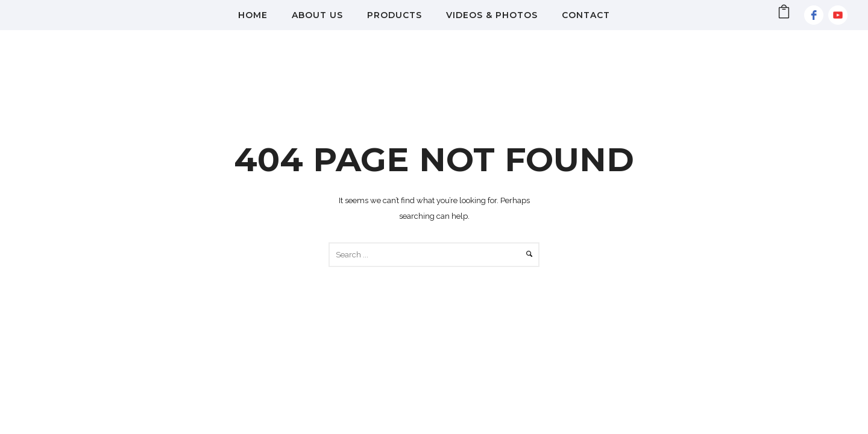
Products (395, 15)
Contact (586, 15)
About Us (317, 15)
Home (253, 15)
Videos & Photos (492, 15)
